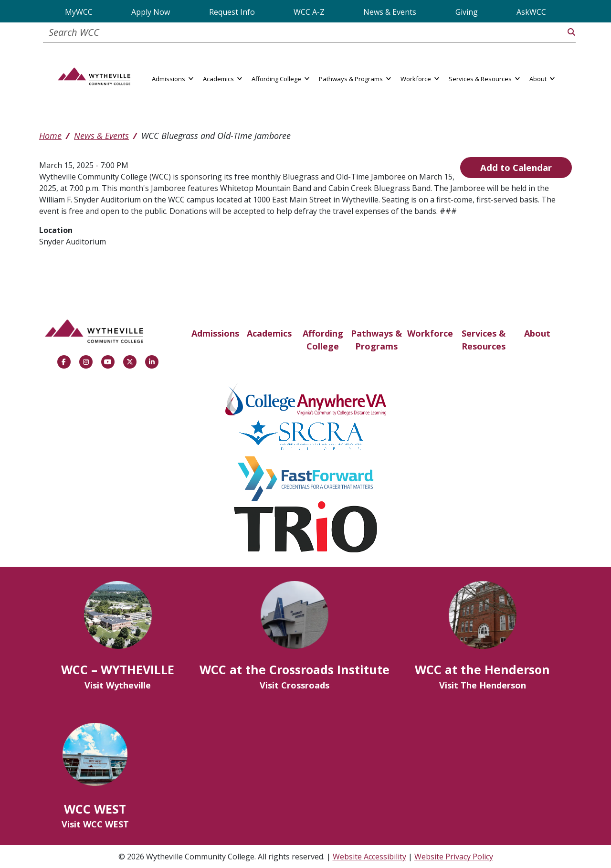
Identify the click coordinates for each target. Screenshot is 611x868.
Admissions (215, 333)
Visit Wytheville (118, 685)
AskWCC (531, 12)
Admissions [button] (173, 78)
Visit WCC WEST (95, 824)
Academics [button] (222, 78)
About (537, 333)
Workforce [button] (420, 78)
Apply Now (151, 12)
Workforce (430, 333)
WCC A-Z (309, 12)
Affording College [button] (280, 78)
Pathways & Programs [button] (355, 78)
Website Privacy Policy (454, 857)
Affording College (323, 340)
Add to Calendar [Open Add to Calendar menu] (516, 167)
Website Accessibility (369, 857)
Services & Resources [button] (484, 78)
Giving (467, 12)
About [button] (542, 78)
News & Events (390, 12)
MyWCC (79, 12)
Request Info (232, 12)
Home (50, 136)
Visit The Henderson (483, 685)
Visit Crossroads (295, 685)
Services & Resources (484, 340)
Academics (269, 333)
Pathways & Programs (376, 340)
